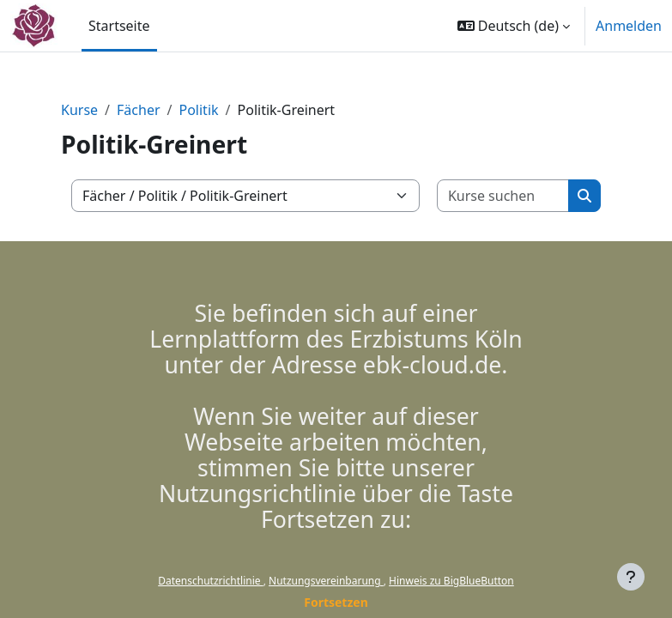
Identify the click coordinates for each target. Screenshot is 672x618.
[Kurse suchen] (503, 196)
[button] (514, 26)
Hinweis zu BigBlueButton (451, 581)
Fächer (138, 110)
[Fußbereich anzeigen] (631, 577)
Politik (198, 110)
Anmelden (629, 26)
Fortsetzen (336, 602)
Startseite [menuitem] (119, 26)
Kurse (79, 110)
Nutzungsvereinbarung (326, 581)
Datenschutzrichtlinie (210, 581)
